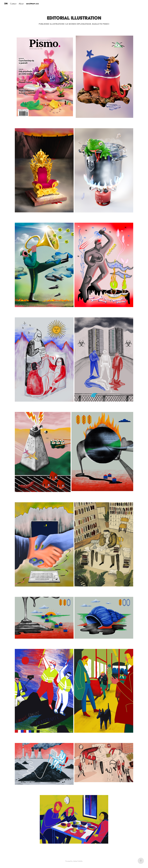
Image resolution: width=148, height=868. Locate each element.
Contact (13, 4)
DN (6, 4)
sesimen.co (32, 4)
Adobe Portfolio (78, 861)
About (21, 4)
